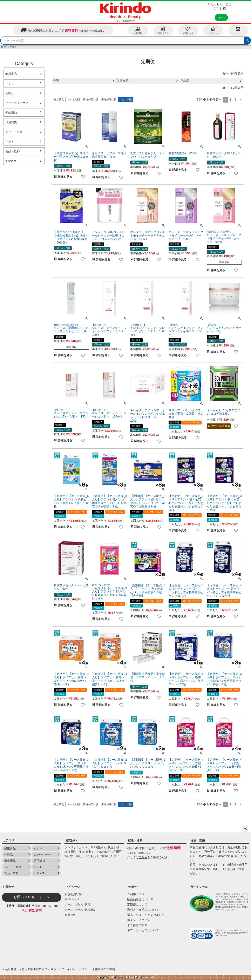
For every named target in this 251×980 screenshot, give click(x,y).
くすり (10, 83)
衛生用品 (11, 112)
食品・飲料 (13, 151)
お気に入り (188, 30)
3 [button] (235, 99)
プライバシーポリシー (76, 969)
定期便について (137, 904)
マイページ (213, 30)
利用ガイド (163, 30)
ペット (10, 142)
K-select (11, 161)
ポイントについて (139, 920)
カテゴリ (8, 840)
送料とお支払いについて (143, 910)
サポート (134, 887)
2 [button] (230, 99)
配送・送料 (135, 840)
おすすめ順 (74, 99)
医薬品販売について (140, 899)
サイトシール (199, 887)
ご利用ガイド (136, 894)
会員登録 (138, 30)
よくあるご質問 (137, 925)
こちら (92, 856)
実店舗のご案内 (105, 969)
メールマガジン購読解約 (80, 910)
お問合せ (8, 887)
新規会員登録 (73, 894)
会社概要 (11, 969)
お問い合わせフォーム (32, 897)
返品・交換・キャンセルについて (149, 915)
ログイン (221, 18)
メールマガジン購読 (77, 904)
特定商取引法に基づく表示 (39, 969)
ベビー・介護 (14, 132)
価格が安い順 (90, 99)
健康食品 (11, 74)
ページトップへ (245, 829)
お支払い (71, 840)
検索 (247, 40)
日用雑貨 (11, 122)
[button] (240, 100)
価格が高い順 (109, 99)
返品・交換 (198, 840)
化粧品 (10, 93)
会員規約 (70, 915)
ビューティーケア (17, 103)
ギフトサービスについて (143, 930)
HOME (4, 47)
